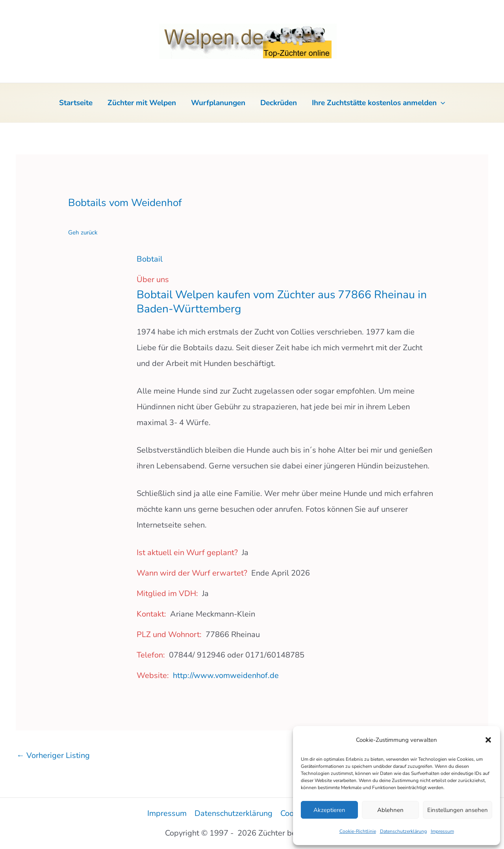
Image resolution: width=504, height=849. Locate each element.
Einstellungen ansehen (458, 810)
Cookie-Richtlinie (358, 831)
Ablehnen (390, 810)
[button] (488, 740)
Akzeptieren (329, 810)
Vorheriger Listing (53, 755)
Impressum (442, 831)
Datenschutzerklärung (403, 831)
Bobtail (150, 259)
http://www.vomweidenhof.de (226, 675)
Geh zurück (83, 232)
